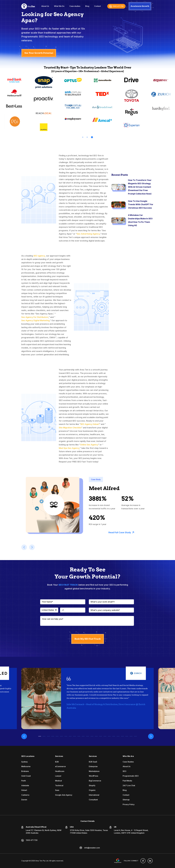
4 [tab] (53, 736)
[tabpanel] (43, 103)
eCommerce (60, 766)
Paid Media (127, 781)
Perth (24, 781)
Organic (92, 790)
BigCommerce (95, 781)
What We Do (59, 6)
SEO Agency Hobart (90, 424)
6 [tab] (61, 736)
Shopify (92, 785)
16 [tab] (105, 736)
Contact (97, 6)
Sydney (24, 762)
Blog (87, 6)
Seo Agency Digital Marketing (35, 320)
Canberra (25, 795)
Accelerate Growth (140, 6)
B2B (57, 762)
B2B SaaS (93, 762)
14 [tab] (96, 736)
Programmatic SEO (131, 776)
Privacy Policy (129, 804)
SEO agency (39, 256)
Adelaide (25, 785)
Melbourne (26, 766)
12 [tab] (88, 736)
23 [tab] (135, 736)
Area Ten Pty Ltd (42, 861)
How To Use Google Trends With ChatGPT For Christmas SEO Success (141, 204)
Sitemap (126, 800)
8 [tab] (70, 736)
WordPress (93, 776)
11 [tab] (83, 736)
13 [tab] (92, 736)
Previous (24, 736)
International (94, 795)
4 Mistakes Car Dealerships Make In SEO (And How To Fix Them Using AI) (140, 220)
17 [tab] (109, 736)
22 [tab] (131, 736)
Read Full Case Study (121, 532)
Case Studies (128, 762)
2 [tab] (87, 137)
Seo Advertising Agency (88, 234)
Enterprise (93, 766)
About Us (45, 6)
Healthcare (60, 771)
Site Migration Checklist (70, 428)
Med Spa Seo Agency (69, 448)
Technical (59, 785)
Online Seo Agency (89, 445)
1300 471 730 (116, 6)
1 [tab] (83, 137)
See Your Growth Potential (39, 53)
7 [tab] (66, 736)
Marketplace (94, 771)
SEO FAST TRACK (68, 585)
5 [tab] (57, 736)
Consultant (93, 800)
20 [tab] (122, 736)
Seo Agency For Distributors (35, 317)
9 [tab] (74, 736)
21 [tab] (127, 736)
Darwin (24, 800)
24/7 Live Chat (129, 785)
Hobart (24, 790)
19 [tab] (118, 736)
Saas (57, 790)
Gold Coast (26, 776)
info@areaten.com (92, 848)
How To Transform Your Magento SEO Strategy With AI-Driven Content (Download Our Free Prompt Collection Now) (140, 187)
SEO (124, 771)
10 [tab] (79, 736)
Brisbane (25, 771)
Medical (58, 781)
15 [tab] (101, 736)
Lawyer (58, 776)
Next (151, 736)
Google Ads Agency (64, 795)
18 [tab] (114, 736)
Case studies (75, 6)
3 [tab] (92, 137)
